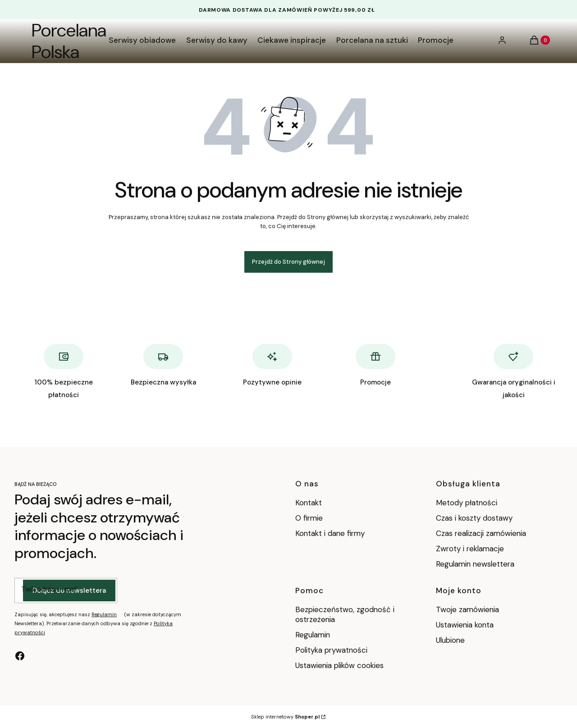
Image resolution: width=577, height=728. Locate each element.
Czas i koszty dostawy (474, 518)
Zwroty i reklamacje (470, 549)
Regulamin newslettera (475, 564)
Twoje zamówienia (467, 609)
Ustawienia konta (465, 625)
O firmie (309, 518)
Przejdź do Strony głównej (288, 262)
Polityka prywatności (331, 650)
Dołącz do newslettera (69, 591)
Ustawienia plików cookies (341, 665)
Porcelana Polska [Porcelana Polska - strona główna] (69, 41)
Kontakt (309, 503)
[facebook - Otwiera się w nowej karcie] (20, 656)
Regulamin (104, 614)
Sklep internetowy (285, 717)
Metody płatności (467, 503)
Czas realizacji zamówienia (481, 533)
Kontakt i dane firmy (330, 533)
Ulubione (450, 640)
